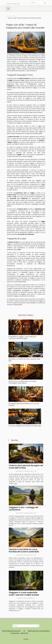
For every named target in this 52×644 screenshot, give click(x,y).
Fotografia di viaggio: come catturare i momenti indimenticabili (23, 338)
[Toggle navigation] (8, 9)
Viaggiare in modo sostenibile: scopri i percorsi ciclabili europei (24, 594)
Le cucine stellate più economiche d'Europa (25, 426)
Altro (48, 631)
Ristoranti (32, 631)
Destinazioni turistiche (15, 632)
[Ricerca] (38, 3)
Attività (6, 631)
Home (8, 16)
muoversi (14, 16)
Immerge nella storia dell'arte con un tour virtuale (24, 404)
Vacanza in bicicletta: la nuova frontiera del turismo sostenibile (24, 550)
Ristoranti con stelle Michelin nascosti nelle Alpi (24, 360)
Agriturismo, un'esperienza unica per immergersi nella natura (22, 382)
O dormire (24, 632)
